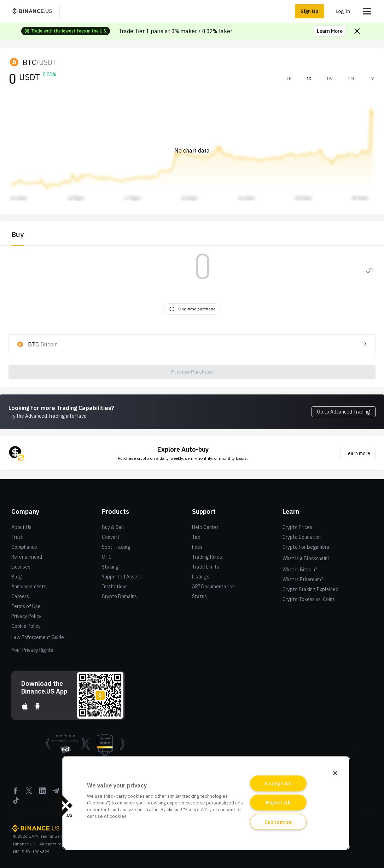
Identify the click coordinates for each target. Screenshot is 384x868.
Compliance (24, 547)
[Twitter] (29, 793)
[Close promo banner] (357, 31)
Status (199, 596)
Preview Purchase (192, 372)
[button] (61, 805)
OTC (107, 557)
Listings (201, 577)
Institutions (115, 587)
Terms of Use (26, 606)
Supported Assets (122, 577)
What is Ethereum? (303, 579)
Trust (17, 537)
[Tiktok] (16, 803)
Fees (197, 547)
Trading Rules (207, 557)
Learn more (358, 453)
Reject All (278, 802)
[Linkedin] (42, 793)
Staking (110, 567)
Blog (17, 577)
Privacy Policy (26, 616)
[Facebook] (16, 793)
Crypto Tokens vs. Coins (309, 599)
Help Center (205, 527)
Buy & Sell (113, 527)
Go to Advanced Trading (344, 412)
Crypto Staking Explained (310, 589)
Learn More (330, 31)
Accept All (278, 783)
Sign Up (310, 11)
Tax (196, 537)
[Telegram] (56, 793)
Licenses (21, 567)
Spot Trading (116, 547)
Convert (111, 537)
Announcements (29, 587)
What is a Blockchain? (306, 558)
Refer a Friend (27, 557)
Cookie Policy (26, 626)
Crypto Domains (119, 596)
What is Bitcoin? (300, 570)
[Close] (335, 773)
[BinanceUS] (34, 11)
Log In (343, 11)
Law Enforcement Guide (38, 637)
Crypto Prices (297, 527)
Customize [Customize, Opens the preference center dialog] (278, 822)
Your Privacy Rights (32, 650)
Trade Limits (206, 567)
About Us (21, 527)
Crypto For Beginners (306, 547)
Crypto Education (302, 537)
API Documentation (213, 587)
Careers (20, 596)
